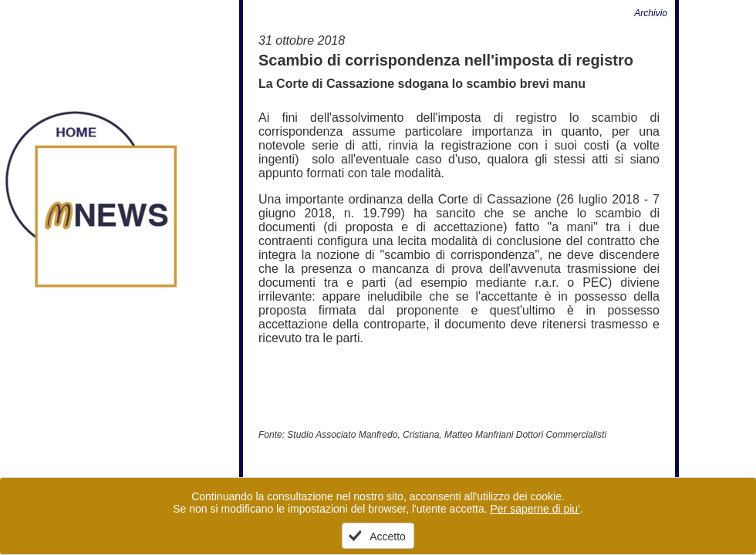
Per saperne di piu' (535, 509)
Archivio (651, 13)
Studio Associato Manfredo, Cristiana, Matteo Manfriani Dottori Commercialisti (447, 435)
